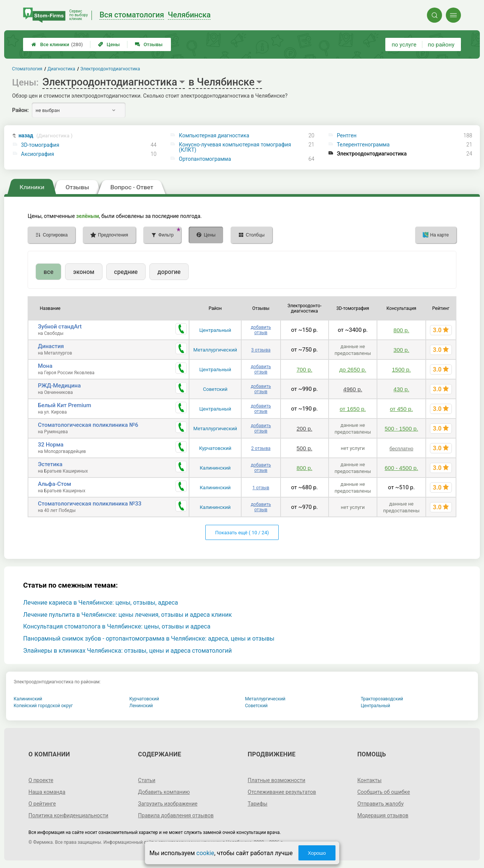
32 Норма (51, 445)
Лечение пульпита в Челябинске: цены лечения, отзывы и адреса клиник (127, 615)
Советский (215, 389)
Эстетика (50, 464)
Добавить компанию (164, 792)
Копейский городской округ (43, 706)
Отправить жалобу (381, 804)
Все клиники (57, 44)
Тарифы (258, 804)
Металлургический (215, 350)
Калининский (215, 468)
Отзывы (149, 44)
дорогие (169, 272)
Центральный (215, 330)
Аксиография (38, 154)
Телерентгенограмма (363, 145)
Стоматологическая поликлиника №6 (88, 425)
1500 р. (401, 369)
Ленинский (141, 706)
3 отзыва (261, 350)
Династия (51, 346)
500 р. (304, 448)
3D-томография (40, 145)
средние (126, 272)
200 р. (304, 429)
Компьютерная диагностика (214, 135)
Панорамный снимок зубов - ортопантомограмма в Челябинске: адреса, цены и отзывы (149, 639)
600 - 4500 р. (401, 468)
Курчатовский (215, 448)
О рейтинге (42, 804)
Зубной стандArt (60, 327)
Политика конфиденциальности (68, 815)
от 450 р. (401, 409)
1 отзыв (261, 488)
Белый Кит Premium (64, 405)
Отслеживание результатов (282, 792)
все (48, 272)
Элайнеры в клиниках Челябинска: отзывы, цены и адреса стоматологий (127, 651)
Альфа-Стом (54, 484)
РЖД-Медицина (59, 386)
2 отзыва (261, 448)
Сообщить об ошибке (384, 792)
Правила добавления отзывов (176, 815)
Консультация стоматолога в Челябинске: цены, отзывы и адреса (117, 626)
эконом (84, 272)
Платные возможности (276, 780)
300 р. (402, 350)
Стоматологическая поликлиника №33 (90, 504)
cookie (205, 853)
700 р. (304, 369)
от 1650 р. (353, 409)
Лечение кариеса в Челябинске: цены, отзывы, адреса (101, 603)
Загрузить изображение (168, 804)
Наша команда (47, 792)
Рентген (347, 135)
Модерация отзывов (383, 815)
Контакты (369, 780)
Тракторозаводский (382, 699)
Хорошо (317, 853)
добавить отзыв (261, 330)
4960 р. (353, 389)
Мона (45, 366)
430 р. (402, 389)
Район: (20, 110)
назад (46, 136)
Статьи (147, 780)
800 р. (402, 330)
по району (441, 45)
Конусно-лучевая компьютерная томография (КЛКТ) (235, 147)
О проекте (41, 780)
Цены (109, 44)
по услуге (404, 45)
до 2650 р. (353, 369)
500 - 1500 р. (401, 429)
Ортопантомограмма (205, 159)
